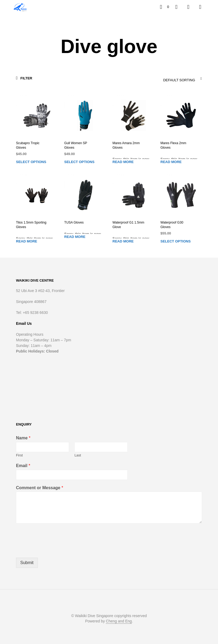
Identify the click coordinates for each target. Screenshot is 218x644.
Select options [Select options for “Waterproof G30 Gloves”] (175, 241)
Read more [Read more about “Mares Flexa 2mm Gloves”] (171, 162)
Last (78, 455)
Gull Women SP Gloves (76, 145)
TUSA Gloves (74, 222)
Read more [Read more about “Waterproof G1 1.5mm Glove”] (123, 241)
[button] (164, 7)
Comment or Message (40, 487)
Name (23, 438)
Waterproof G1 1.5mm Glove (128, 225)
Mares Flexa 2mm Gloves (173, 145)
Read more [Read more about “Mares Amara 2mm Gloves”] (123, 162)
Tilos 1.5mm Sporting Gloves (31, 225)
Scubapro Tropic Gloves (28, 145)
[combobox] (169, 79)
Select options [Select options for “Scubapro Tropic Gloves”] (31, 162)
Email (23, 466)
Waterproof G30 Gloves (172, 225)
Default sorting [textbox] (179, 80)
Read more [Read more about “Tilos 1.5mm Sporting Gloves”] (27, 241)
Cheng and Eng (119, 621)
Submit (27, 563)
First (19, 455)
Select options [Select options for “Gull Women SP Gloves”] (79, 162)
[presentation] (56, 549)
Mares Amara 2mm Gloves (126, 145)
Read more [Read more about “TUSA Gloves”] (75, 237)
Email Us (24, 323)
